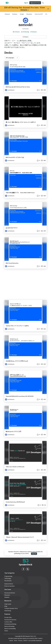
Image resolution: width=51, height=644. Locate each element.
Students (7, 597)
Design (22, 14)
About (11, 640)
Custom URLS (8, 622)
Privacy (20, 640)
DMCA (25, 640)
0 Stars (25, 37)
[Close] (48, 9)
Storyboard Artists (10, 593)
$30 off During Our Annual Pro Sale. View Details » (25, 9)
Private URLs (8, 617)
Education (29, 14)
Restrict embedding (10, 628)
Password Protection (10, 620)
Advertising (8, 611)
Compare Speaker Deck (11, 608)
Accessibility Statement (35, 640)
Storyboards (8, 581)
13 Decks (17, 32)
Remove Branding (9, 626)
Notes (6, 631)
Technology (8, 578)
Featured (7, 14)
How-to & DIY (39, 14)
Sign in (26, 3)
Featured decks (9, 584)
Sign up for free (35, 3)
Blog (6, 606)
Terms (16, 640)
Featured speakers (10, 586)
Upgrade (34, 554)
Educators (7, 595)
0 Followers (34, 32)
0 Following (26, 32)
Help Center (8, 604)
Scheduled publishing (10, 624)
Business (15, 14)
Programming (8, 576)
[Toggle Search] (43, 3)
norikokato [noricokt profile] (10, 90)
